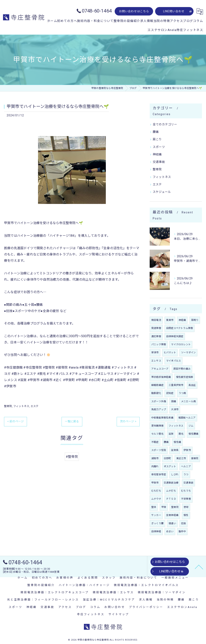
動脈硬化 (156, 393)
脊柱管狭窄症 (159, 474)
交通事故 (159, 162)
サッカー (156, 515)
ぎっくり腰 (157, 523)
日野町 (167, 458)
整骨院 (8, 406)
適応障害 (156, 336)
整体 (154, 507)
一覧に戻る (72, 421)
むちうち (186, 491)
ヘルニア (186, 466)
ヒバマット (170, 352)
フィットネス (21, 406)
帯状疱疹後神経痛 (161, 377)
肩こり (157, 139)
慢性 (186, 515)
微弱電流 (156, 320)
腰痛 (156, 132)
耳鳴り (195, 320)
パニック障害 (159, 344)
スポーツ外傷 (159, 401)
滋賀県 (175, 450)
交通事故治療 (171, 483)
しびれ (175, 474)
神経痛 (157, 155)
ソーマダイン (188, 352)
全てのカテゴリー (165, 125)
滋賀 (171, 434)
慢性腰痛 (193, 434)
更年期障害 (157, 426)
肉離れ (155, 466)
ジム (191, 426)
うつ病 (182, 393)
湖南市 (155, 458)
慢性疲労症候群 (185, 377)
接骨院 (195, 458)
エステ (35, 406)
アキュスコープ (160, 369)
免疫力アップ (159, 409)
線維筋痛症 (157, 385)
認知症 (170, 393)
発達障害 (156, 328)
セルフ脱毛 (157, 434)
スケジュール (162, 192)
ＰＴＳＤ (171, 499)
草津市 (155, 352)
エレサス (156, 361)
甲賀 (164, 507)
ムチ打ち (171, 491)
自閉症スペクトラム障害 (180, 328)
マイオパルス (174, 361)
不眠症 (155, 442)
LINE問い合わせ (174, 11)
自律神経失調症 (175, 336)
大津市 (175, 409)
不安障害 (186, 499)
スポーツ (159, 147)
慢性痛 (177, 442)
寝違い (172, 523)
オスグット (170, 466)
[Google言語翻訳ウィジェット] (200, 11)
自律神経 (156, 531)
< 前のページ (15, 421)
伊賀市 (187, 450)
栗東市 (170, 320)
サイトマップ (119, 614)
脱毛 (181, 434)
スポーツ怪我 (159, 450)
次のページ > (128, 421)
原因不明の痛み (182, 369)
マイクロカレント (181, 344)
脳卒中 (182, 531)
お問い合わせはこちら (134, 11)
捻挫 (183, 523)
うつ (186, 474)
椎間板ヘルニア (187, 418)
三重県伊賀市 (176, 385)
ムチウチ (156, 499)
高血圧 (192, 385)
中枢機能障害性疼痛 (162, 418)
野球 (186, 507)
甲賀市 (155, 483)
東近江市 (181, 458)
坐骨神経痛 (172, 515)
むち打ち (156, 491)
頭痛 (173, 401)
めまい (170, 531)
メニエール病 (188, 401)
